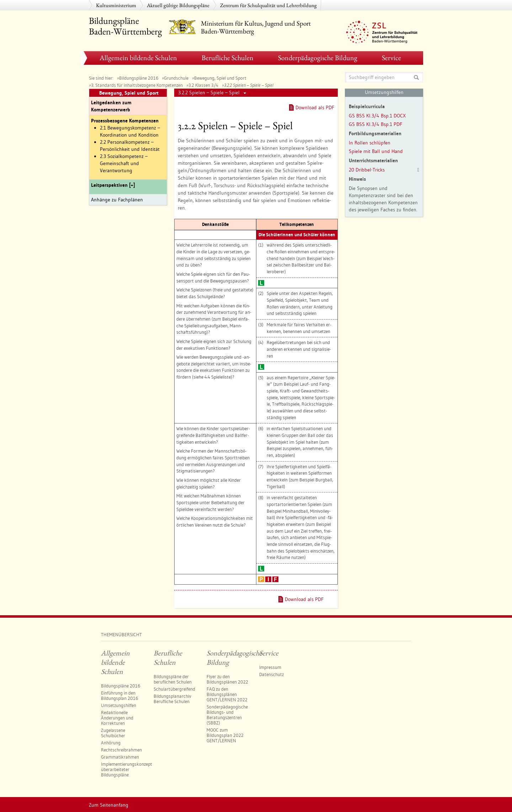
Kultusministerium (116, 5)
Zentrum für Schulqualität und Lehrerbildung (268, 5)
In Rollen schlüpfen (370, 143)
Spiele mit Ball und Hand (376, 151)
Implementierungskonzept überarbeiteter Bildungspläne (127, 769)
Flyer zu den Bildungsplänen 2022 (227, 679)
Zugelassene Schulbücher (113, 733)
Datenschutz (271, 674)
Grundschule (176, 78)
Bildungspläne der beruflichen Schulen (173, 679)
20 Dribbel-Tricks (367, 170)
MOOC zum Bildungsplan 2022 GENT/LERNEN (225, 735)
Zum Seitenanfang (109, 805)
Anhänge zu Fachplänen (117, 200)
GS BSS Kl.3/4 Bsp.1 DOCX (377, 116)
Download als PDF (315, 107)
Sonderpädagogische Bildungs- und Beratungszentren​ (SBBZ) (227, 715)
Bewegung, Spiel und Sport (220, 78)
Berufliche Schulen (228, 58)
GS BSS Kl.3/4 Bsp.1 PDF (375, 124)
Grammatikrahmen (120, 757)
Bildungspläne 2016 (139, 78)
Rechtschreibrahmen (121, 750)
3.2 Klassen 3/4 (203, 85)
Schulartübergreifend (174, 689)
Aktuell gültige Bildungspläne (178, 5)
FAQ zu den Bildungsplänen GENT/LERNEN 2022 (227, 694)
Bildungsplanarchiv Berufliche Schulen (172, 699)
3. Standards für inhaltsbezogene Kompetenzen (137, 85)
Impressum (270, 667)
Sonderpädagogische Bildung (318, 58)
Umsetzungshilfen (119, 705)
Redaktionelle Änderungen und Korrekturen (117, 718)
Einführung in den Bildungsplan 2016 (119, 695)
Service (391, 58)
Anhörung (111, 743)
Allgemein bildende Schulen (138, 58)
